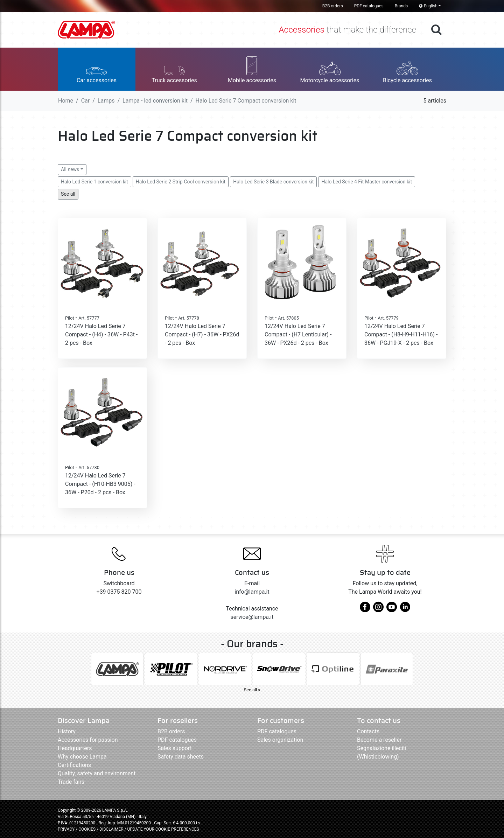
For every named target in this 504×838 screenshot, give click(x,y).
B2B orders (333, 6)
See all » (252, 690)
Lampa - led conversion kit (155, 101)
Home (66, 101)
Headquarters (75, 748)
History (67, 731)
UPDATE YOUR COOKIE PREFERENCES (163, 829)
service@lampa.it (252, 617)
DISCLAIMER (112, 829)
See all (68, 194)
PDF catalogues (369, 6)
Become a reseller (379, 740)
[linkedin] (405, 610)
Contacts (368, 731)
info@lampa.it (252, 592)
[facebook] (365, 610)
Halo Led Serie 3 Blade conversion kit (273, 182)
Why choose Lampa (82, 757)
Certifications (74, 765)
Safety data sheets (181, 757)
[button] (97, 69)
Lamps (106, 101)
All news (70, 169)
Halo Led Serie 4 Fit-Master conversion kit (367, 182)
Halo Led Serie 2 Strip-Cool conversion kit (181, 182)
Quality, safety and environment (97, 773)
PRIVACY (66, 829)
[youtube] (392, 610)
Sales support (175, 748)
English (428, 6)
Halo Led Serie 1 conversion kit (94, 182)
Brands (401, 6)
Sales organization (280, 740)
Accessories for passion (88, 740)
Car (86, 101)
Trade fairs (71, 782)
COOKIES (87, 829)
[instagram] (378, 610)
